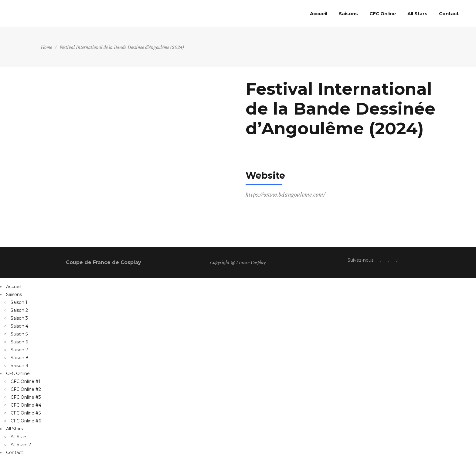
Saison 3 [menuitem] (19, 318)
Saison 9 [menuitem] (19, 366)
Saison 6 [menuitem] (19, 342)
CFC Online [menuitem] (18, 373)
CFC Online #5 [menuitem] (26, 413)
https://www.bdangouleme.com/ (286, 195)
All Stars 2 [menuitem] (21, 445)
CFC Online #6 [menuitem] (26, 421)
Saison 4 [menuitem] (19, 326)
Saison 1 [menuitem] (19, 302)
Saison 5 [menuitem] (19, 334)
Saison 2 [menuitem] (19, 310)
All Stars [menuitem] (14, 429)
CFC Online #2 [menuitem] (26, 389)
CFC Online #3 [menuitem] (26, 397)
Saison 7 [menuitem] (19, 350)
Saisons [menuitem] (14, 294)
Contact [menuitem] (15, 452)
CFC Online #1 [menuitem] (25, 381)
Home (46, 47)
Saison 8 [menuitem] (20, 358)
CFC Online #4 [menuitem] (26, 405)
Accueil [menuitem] (14, 287)
